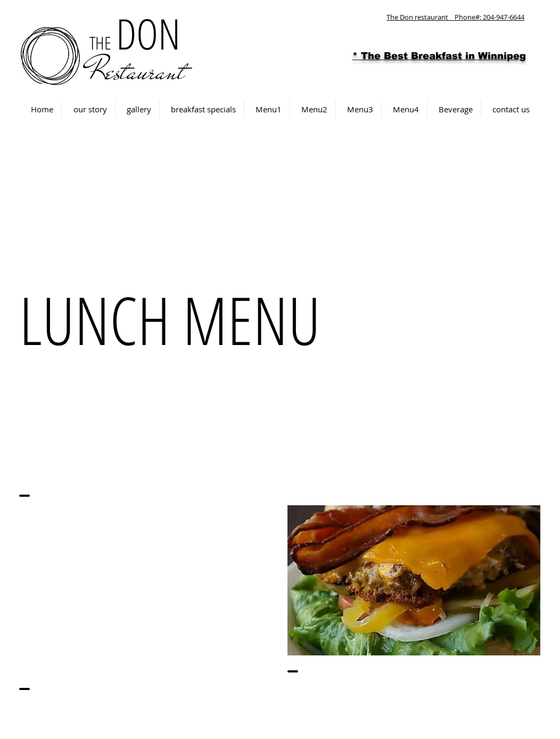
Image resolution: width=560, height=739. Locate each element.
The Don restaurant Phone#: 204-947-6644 (455, 17)
